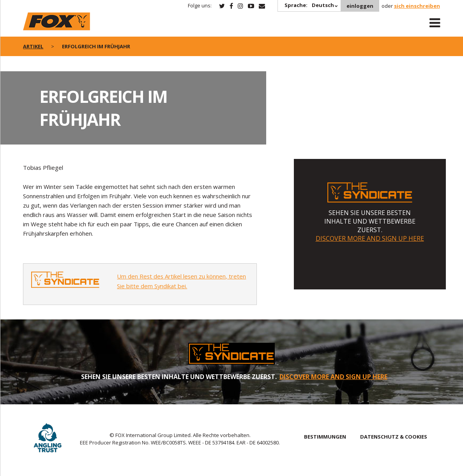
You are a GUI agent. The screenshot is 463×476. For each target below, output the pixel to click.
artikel (33, 46)
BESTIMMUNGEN (325, 437)
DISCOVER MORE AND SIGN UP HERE (370, 238)
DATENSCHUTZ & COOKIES (394, 437)
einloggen (360, 6)
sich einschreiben (417, 6)
